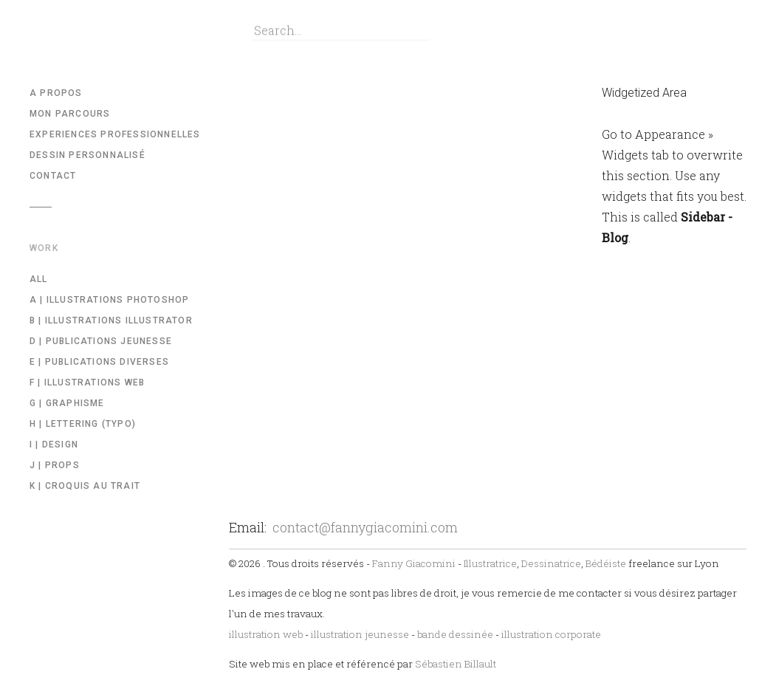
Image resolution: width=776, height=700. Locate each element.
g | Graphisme (67, 403)
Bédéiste (606, 563)
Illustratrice (490, 563)
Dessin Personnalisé (87, 155)
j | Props (55, 465)
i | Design (54, 445)
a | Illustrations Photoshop (109, 300)
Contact (53, 176)
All (39, 279)
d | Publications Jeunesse (101, 341)
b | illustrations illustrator (111, 320)
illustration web (266, 634)
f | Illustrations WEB (87, 382)
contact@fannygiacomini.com (365, 527)
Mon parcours (70, 114)
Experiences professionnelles (115, 134)
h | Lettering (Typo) (83, 424)
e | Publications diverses (99, 362)
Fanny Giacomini (414, 563)
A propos (56, 93)
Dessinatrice (551, 563)
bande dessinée (455, 634)
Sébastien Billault (456, 664)
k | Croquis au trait (85, 486)
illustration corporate (551, 634)
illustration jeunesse (360, 634)
